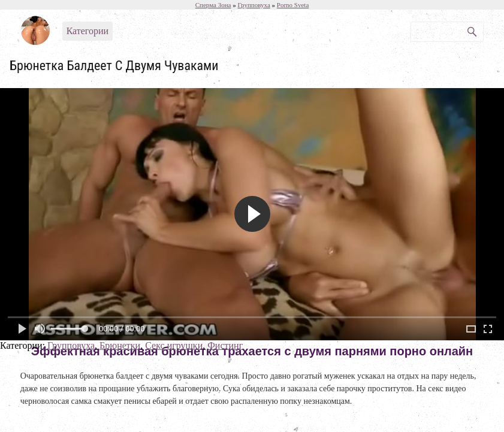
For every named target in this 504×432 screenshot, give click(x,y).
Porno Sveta (293, 5)
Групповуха (71, 345)
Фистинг (225, 345)
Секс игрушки (174, 345)
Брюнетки (120, 345)
